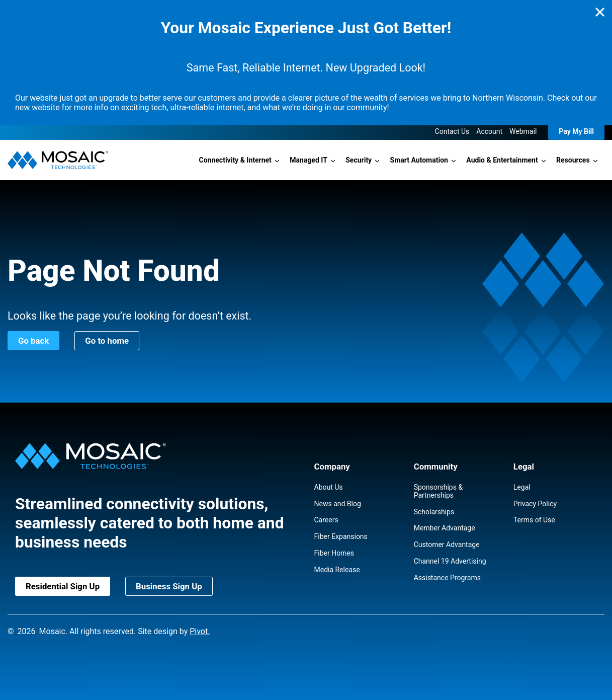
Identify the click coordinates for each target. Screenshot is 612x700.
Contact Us (452, 131)
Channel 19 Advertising (450, 561)
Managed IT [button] (309, 160)
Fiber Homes (334, 553)
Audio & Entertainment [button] (502, 160)
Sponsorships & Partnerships (438, 491)
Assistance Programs (447, 578)
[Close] (600, 12)
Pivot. (200, 631)
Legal (522, 487)
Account (489, 131)
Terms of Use (534, 520)
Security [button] (359, 160)
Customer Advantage (447, 545)
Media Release (337, 570)
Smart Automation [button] (419, 160)
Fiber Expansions (341, 536)
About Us (329, 487)
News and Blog (338, 504)
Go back (33, 341)
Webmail (523, 131)
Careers (326, 520)
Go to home (107, 341)
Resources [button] (573, 160)
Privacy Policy (535, 504)
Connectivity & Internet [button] (235, 160)
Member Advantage (445, 528)
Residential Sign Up (63, 586)
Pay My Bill (576, 131)
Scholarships (434, 512)
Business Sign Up (169, 586)
